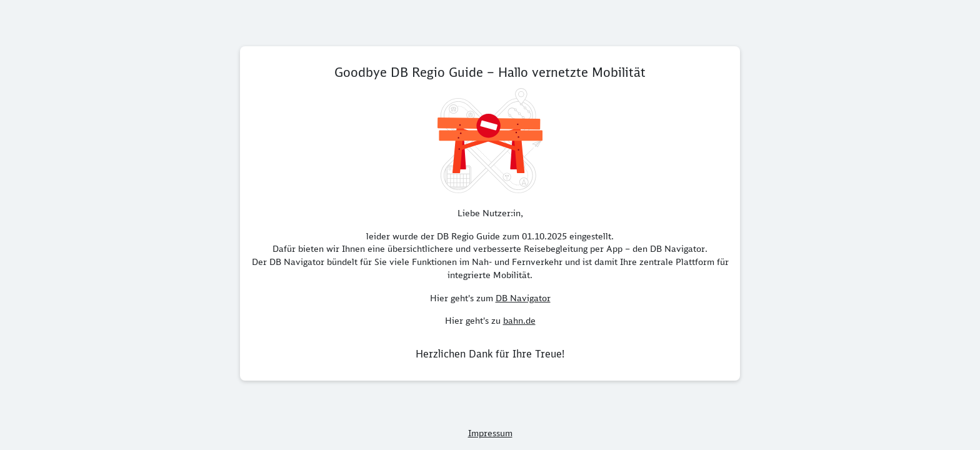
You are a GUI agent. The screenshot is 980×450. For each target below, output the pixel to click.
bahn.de (519, 321)
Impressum (490, 433)
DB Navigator (523, 298)
